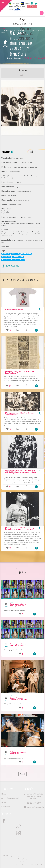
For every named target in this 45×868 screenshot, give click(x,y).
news (11, 602)
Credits (22, 862)
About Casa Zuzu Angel (10, 798)
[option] (22, 108)
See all (22, 774)
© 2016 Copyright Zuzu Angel (11, 856)
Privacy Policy (23, 859)
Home (3, 29)
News (4, 802)
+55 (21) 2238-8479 (33, 803)
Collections (6, 806)
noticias (12, 696)
